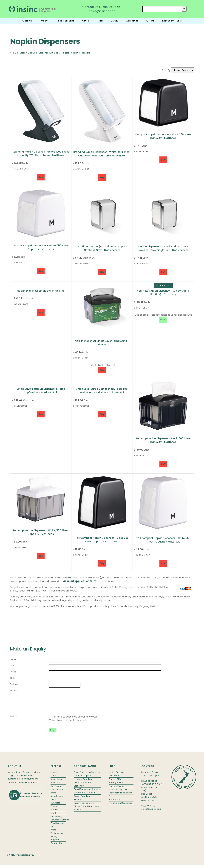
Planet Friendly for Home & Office (86, 811)
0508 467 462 (110, 7)
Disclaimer (114, 779)
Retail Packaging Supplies (87, 792)
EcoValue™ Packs (172, 21)
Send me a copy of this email (67, 724)
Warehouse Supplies (85, 796)
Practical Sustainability (120, 796)
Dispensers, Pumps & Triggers (54, 53)
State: (13, 678)
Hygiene (44, 21)
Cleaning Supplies (83, 779)
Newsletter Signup (58, 823)
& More (150, 21)
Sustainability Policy (119, 793)
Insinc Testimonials (57, 835)
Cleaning (27, 21)
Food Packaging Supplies (87, 775)
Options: (14, 719)
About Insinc (57, 782)
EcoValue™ (114, 803)
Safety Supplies (82, 799)
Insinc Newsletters (57, 798)
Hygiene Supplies (83, 782)
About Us (55, 786)
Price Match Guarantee (121, 806)
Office (86, 21)
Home (15, 53)
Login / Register (55, 841)
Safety (115, 21)
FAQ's (53, 816)
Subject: (14, 690)
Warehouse (132, 21)
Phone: (13, 672)
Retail (100, 21)
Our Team (56, 789)
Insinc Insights (58, 793)
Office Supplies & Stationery (83, 787)
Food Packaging (65, 21)
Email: (13, 666)
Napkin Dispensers (81, 53)
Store (23, 53)
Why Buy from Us (57, 828)
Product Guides (55, 811)
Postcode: (15, 684)
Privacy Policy (116, 786)
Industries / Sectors (84, 806)
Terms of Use (115, 782)
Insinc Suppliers (55, 804)
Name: (13, 659)
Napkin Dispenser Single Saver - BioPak (41, 291)
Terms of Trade (117, 789)
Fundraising (56, 820)
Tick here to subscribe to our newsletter (74, 720)
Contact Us (90, 7)
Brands (78, 803)
